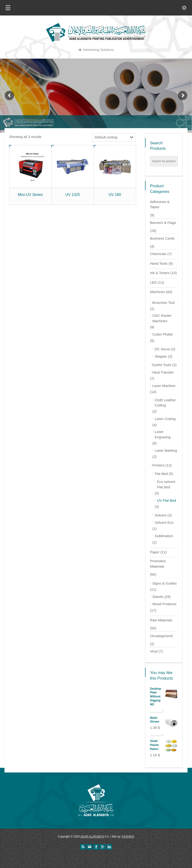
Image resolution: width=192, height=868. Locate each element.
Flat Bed (161, 474)
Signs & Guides (164, 583)
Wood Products (164, 604)
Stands (158, 597)
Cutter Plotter (163, 334)
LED (153, 282)
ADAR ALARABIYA (92, 837)
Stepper (161, 356)
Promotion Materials (158, 564)
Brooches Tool (163, 303)
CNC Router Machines (162, 318)
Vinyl (154, 651)
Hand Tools (159, 263)
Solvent (161, 515)
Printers (158, 465)
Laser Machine (164, 386)
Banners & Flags (163, 223)
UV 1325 (73, 195)
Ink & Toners (160, 273)
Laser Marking (166, 450)
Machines (157, 292)
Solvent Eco (164, 522)
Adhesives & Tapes (160, 204)
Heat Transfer (163, 372)
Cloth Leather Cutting (165, 403)
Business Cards (162, 238)
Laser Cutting (165, 419)
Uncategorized (161, 636)
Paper (155, 552)
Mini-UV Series (30, 195)
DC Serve (162, 349)
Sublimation (164, 536)
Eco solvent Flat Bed (166, 484)
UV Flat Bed (167, 500)
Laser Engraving (163, 434)
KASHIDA (128, 837)
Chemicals (158, 254)
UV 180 (115, 195)
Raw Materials (161, 620)
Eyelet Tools (162, 365)
